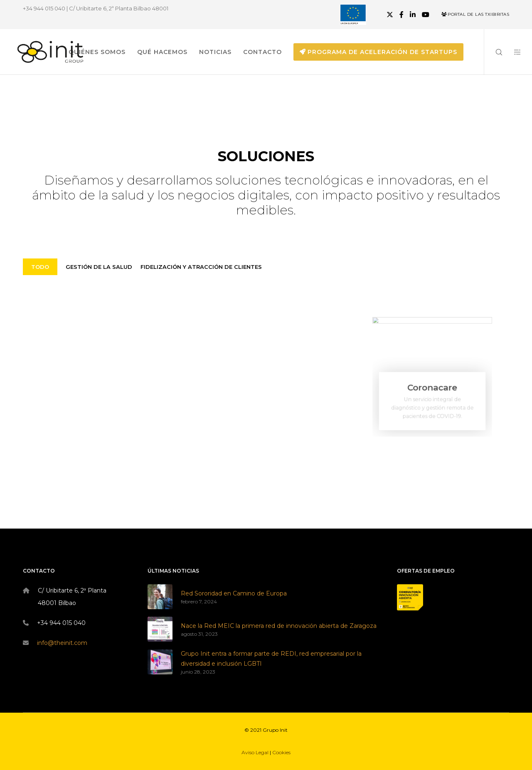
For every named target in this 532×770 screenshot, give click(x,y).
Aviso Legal (255, 752)
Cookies (281, 752)
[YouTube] (426, 15)
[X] (390, 15)
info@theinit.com (62, 643)
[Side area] (512, 52)
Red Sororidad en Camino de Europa (234, 593)
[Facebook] (401, 15)
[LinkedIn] (413, 15)
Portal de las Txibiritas (475, 14)
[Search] (494, 52)
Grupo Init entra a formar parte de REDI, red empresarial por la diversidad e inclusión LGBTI (271, 659)
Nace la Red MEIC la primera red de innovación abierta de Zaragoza (279, 626)
